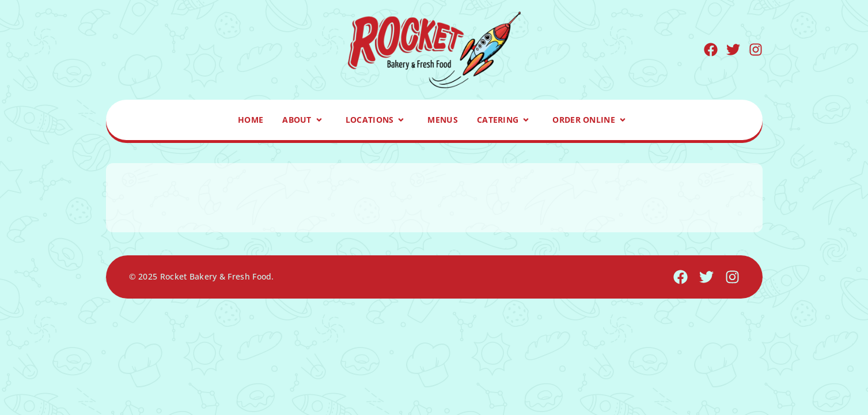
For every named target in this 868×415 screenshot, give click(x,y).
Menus (443, 120)
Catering (505, 120)
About (304, 120)
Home (251, 120)
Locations (377, 120)
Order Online (591, 120)
